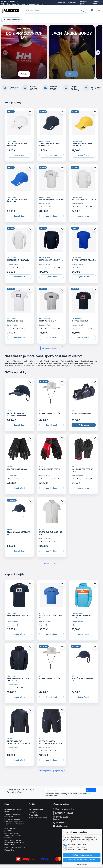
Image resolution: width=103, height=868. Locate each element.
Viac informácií (82, 864)
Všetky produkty (51, 567)
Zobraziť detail (19, 159)
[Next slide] (98, 54)
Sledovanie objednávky (37, 813)
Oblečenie (61, 3)
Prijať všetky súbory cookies (82, 855)
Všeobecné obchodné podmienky (13, 819)
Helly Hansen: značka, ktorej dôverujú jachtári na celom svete (14, 846)
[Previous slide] (5, 54)
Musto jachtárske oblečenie (15, 851)
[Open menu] (99, 11)
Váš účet (32, 808)
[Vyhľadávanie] (52, 11)
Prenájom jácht (84, 3)
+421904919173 (62, 826)
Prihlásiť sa (33, 816)
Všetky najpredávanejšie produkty (51, 774)
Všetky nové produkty (52, 352)
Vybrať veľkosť (51, 219)
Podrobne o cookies (12, 823)
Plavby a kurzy (96, 3)
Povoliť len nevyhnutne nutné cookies (82, 860)
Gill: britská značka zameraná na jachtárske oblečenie (13, 839)
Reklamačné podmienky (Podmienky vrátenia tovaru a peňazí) (15, 827)
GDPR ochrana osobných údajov (14, 814)
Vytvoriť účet (33, 818)
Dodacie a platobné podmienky (12, 833)
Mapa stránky (10, 854)
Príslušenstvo (72, 3)
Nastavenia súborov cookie (39, 821)
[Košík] (91, 11)
